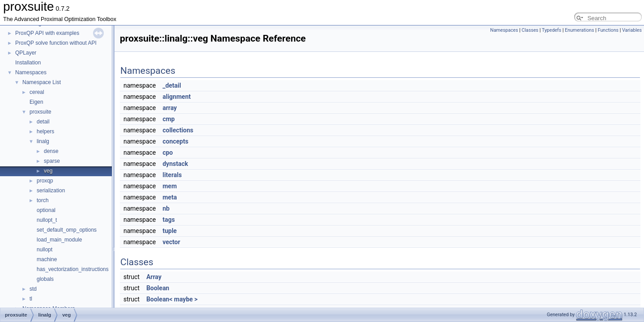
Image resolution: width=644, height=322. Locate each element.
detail (43, 122)
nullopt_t (47, 220)
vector (171, 242)
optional (46, 210)
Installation (28, 63)
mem (169, 186)
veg (48, 171)
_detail (172, 85)
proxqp (45, 181)
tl (31, 299)
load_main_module (59, 240)
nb (166, 208)
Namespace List (42, 82)
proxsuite (40, 112)
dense (51, 151)
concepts (175, 141)
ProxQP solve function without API (56, 43)
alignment (176, 97)
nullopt (44, 250)
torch (43, 200)
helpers (45, 131)
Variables (632, 30)
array (169, 108)
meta (169, 197)
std (33, 289)
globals (45, 279)
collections (178, 130)
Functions (608, 30)
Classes (530, 30)
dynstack (175, 164)
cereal (37, 92)
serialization (51, 191)
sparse (52, 161)
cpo (167, 153)
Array (154, 277)
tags (168, 220)
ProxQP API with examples (47, 33)
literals (172, 175)
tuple (169, 231)
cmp (168, 119)
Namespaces (31, 72)
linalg (43, 141)
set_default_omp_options (67, 230)
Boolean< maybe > (172, 299)
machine (47, 259)
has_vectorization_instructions (73, 269)
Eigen (36, 102)
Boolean (158, 288)
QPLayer (26, 53)
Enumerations (580, 30)
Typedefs (552, 30)
